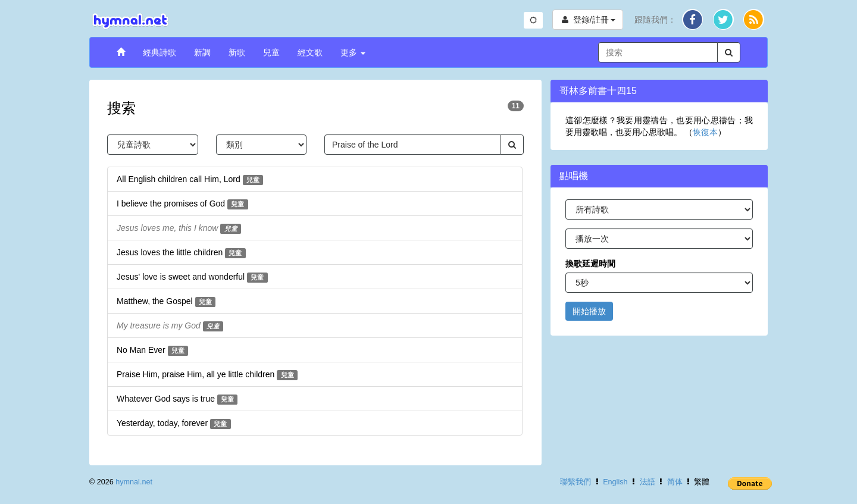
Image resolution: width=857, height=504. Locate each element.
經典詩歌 (159, 52)
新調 (202, 52)
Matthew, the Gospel (166, 302)
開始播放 (589, 311)
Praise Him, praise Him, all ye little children (207, 375)
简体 (675, 482)
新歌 (237, 52)
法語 (648, 482)
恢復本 (705, 132)
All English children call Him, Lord (190, 180)
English (615, 482)
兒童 (271, 52)
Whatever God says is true (177, 399)
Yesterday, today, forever (174, 424)
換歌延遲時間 (590, 264)
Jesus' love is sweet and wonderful (192, 277)
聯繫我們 (575, 482)
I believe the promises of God (182, 204)
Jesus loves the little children (181, 253)
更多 (353, 52)
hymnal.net (134, 482)
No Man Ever (152, 350)
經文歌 (310, 52)
